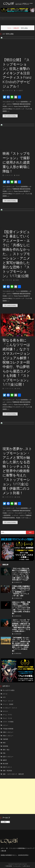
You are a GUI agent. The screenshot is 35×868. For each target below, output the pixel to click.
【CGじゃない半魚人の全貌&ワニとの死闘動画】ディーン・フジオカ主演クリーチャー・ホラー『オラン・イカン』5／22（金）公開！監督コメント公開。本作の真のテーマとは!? (21, 574)
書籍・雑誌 (6, 750)
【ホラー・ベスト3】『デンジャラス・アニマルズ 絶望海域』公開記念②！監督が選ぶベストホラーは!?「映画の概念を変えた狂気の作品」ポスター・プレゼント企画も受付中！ (21, 626)
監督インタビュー (8, 757)
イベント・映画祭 (8, 704)
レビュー (5, 725)
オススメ (5, 711)
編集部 (5, 760)
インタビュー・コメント (10, 708)
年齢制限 (5, 739)
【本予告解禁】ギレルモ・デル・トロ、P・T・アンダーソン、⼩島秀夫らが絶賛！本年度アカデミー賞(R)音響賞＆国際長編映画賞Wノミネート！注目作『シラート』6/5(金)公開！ (21, 644)
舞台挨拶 (5, 764)
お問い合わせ (27, 866)
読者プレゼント (7, 767)
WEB (4, 697)
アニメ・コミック (8, 701)
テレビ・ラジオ (7, 718)
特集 (4, 753)
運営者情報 (9, 866)
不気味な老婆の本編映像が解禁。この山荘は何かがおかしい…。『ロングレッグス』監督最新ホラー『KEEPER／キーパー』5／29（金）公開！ (21, 591)
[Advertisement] (17, 796)
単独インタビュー (8, 736)
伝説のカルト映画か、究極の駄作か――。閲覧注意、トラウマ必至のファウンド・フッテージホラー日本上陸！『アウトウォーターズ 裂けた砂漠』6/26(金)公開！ (21, 608)
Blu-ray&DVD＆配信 (9, 690)
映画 (4, 743)
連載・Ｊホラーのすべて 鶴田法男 (13, 774)
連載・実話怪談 (7, 771)
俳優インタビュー (8, 732)
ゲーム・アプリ (7, 715)
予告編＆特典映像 (8, 729)
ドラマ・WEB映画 (8, 722)
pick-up (5, 694)
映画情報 (5, 746)
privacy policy (17, 866)
